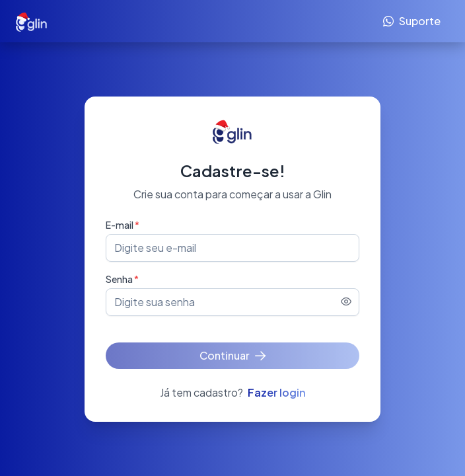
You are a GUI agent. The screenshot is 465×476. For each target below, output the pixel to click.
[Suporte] (412, 21)
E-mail (123, 225)
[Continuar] (232, 356)
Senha (122, 279)
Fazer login (277, 392)
